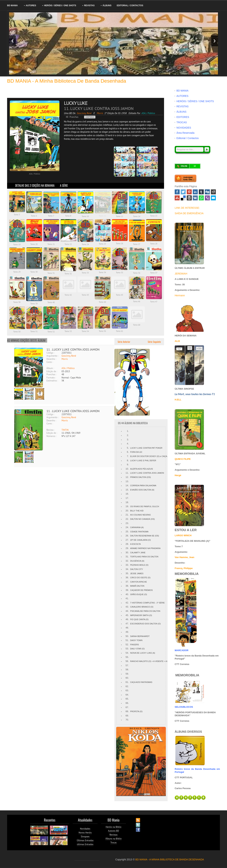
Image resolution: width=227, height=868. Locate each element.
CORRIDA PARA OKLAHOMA (143, 486)
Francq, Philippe (184, 568)
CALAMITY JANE (138, 553)
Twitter (183, 192)
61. (127, 682)
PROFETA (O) (136, 711)
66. (127, 703)
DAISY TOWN (136, 640)
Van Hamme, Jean (185, 557)
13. (127, 481)
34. (127, 569)
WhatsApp (201, 198)
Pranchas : (51, 374)
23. (127, 523)
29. (127, 548)
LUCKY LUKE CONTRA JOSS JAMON (147, 473)
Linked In (195, 192)
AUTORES (31, 5)
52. (127, 644)
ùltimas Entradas (85, 844)
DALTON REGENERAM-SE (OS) (145, 536)
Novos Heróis (85, 833)
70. (127, 720)
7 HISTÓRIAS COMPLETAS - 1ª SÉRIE (147, 603)
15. (127, 490)
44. (127, 611)
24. (127, 527)
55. (127, 657)
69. (127, 716)
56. (127, 661)
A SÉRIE (64, 185)
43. (127, 607)
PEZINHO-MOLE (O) (139, 565)
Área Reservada (185, 133)
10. (127, 469)
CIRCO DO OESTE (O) (140, 578)
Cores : (50, 362)
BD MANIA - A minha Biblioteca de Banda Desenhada (67, 81)
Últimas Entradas (85, 840)
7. (128, 456)
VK (195, 198)
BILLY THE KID (137, 511)
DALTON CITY (137, 569)
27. (127, 540)
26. (127, 536)
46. (127, 619)
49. (127, 632)
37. (127, 582)
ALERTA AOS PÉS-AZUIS (142, 469)
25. (127, 532)
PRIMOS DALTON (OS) (140, 477)
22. (127, 519)
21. (127, 515)
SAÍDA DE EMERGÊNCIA (189, 213)
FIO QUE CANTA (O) (139, 619)
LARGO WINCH (183, 535)
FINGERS (135, 645)
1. (128, 431)
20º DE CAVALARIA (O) (140, 540)
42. (127, 603)
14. (127, 485)
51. (127, 640)
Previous (12, 41)
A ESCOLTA (135, 544)
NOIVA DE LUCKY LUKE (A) (143, 653)
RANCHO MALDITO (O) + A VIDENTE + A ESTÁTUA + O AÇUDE (159, 661)
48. (127, 628)
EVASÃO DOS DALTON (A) (142, 490)
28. (127, 544)
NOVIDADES (184, 128)
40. (127, 594)
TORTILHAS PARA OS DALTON (144, 557)
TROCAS (182, 122)
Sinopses (85, 837)
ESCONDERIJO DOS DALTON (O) (145, 624)
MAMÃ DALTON (137, 586)
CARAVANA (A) (137, 527)
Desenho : (51, 359)
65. (127, 699)
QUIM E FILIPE (183, 459)
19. (127, 506)
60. (127, 678)
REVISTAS (89, 5)
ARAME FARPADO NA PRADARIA (145, 548)
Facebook (177, 192)
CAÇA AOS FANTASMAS (141, 682)
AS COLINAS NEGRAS (140, 515)
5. (128, 448)
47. (127, 624)
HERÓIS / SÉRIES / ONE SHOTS (60, 5)
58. (127, 669)
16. (127, 494)
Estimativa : (52, 381)
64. (127, 695)
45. (127, 615)
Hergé (178, 475)
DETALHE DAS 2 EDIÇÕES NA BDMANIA (35, 185)
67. (127, 707)
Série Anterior (124, 342)
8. (128, 460)
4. (128, 444)
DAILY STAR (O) (137, 649)
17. (127, 498)
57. (127, 665)
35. (127, 573)
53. (127, 649)
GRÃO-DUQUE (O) (139, 594)
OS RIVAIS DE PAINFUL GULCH (145, 506)
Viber (207, 198)
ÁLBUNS (107, 5)
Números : (51, 436)
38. (127, 586)
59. (127, 674)
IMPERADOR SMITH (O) (141, 615)
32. (127, 561)
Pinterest (189, 192)
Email (213, 198)
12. (127, 477)
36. (127, 577)
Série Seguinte (155, 342)
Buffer (189, 198)
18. (127, 502)
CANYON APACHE (139, 582)
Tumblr (201, 192)
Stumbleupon (177, 198)
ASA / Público (68, 368)
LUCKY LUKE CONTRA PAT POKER (146, 448)
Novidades (85, 829)
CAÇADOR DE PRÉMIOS (141, 590)
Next (215, 41)
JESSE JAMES (137, 573)
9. (128, 464)
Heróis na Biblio (114, 827)
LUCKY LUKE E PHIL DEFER (143, 461)
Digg (207, 192)
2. (128, 435)
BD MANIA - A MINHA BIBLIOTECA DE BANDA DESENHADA (170, 859)
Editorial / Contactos (130, 5)
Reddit (213, 192)
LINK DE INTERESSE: (187, 208)
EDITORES (183, 117)
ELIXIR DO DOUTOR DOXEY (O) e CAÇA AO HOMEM (154, 456)
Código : (50, 353)
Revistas (114, 835)
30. (127, 552)
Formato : (51, 378)
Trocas (113, 843)
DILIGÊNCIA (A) (137, 561)
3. (128, 439)
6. (128, 452)
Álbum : (50, 368)
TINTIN (65, 430)
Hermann (180, 295)
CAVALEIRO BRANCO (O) (142, 607)
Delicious (183, 198)
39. (127, 590)
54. (127, 653)
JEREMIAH (181, 274)
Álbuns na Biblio (114, 839)
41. (127, 598)
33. (127, 565)
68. (127, 711)
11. (127, 473)
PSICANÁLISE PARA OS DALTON (145, 611)
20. (127, 511)
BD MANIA (12, 5)
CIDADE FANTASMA (139, 532)
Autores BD (113, 831)
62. (127, 686)
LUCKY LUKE (76, 103)
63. (127, 690)
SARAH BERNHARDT (140, 636)
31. (127, 557)
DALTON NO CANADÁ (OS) (142, 519)
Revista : (51, 430)
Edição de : (52, 371)
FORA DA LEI (136, 452)
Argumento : (52, 356)
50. (127, 636)
